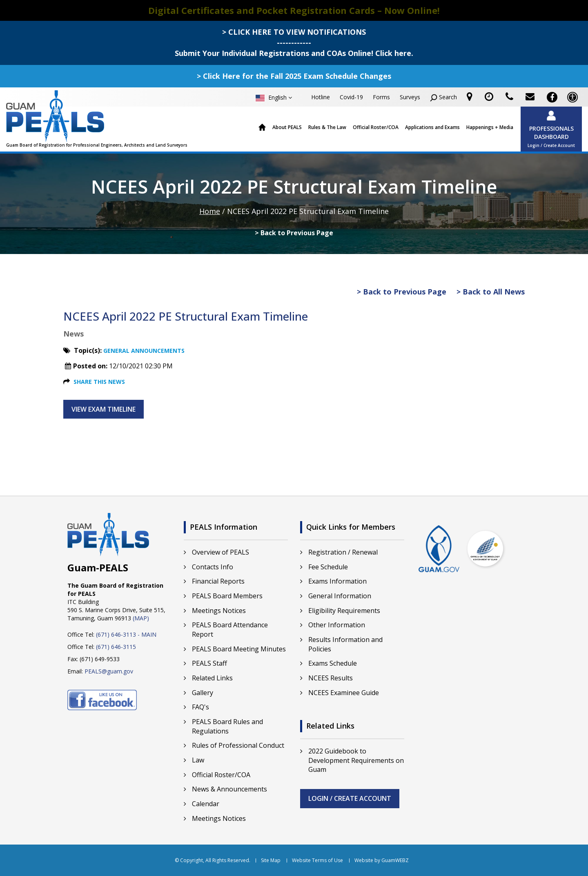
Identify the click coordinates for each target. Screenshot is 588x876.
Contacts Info (213, 567)
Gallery (203, 693)
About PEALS (287, 127)
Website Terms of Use (317, 860)
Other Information (337, 625)
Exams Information (337, 581)
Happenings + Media (490, 127)
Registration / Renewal (343, 552)
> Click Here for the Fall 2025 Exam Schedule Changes (294, 76)
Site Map (271, 860)
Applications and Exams (432, 127)
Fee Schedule (328, 567)
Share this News (99, 382)
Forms (381, 97)
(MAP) (141, 618)
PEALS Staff (209, 663)
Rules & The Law (327, 127)
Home (263, 128)
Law (198, 760)
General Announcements (144, 351)
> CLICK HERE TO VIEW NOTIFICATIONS (294, 32)
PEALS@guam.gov (109, 671)
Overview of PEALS (220, 552)
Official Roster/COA (376, 127)
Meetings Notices (219, 611)
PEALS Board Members (227, 596)
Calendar (206, 804)
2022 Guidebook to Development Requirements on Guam (356, 760)
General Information (340, 596)
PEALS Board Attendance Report (230, 630)
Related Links (212, 678)
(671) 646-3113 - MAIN (126, 634)
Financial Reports (218, 581)
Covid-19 (351, 97)
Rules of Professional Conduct (238, 745)
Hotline (321, 97)
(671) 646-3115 (116, 647)
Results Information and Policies (345, 644)
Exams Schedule (333, 663)
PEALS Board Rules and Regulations (227, 726)
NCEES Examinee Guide (344, 693)
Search (443, 97)
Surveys (410, 97)
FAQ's (200, 707)
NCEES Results (331, 678)
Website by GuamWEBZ (382, 860)
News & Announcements (229, 789)
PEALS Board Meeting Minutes (239, 649)
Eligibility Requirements (344, 611)
